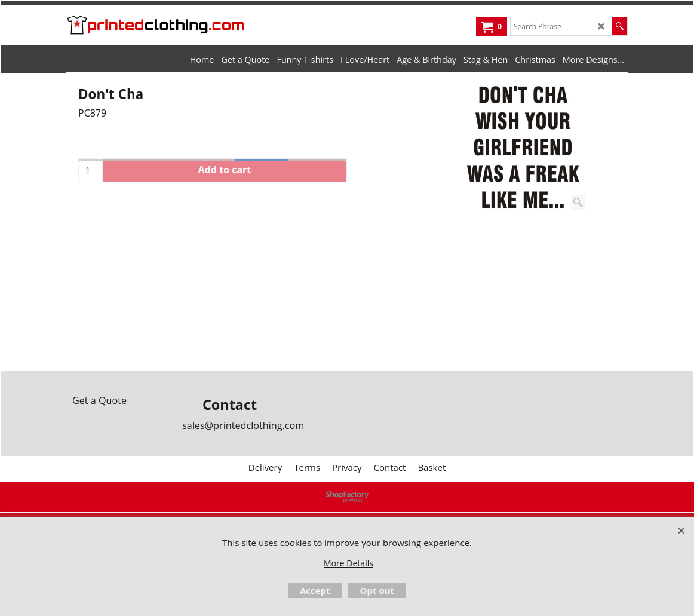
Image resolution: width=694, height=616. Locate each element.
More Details (348, 563)
